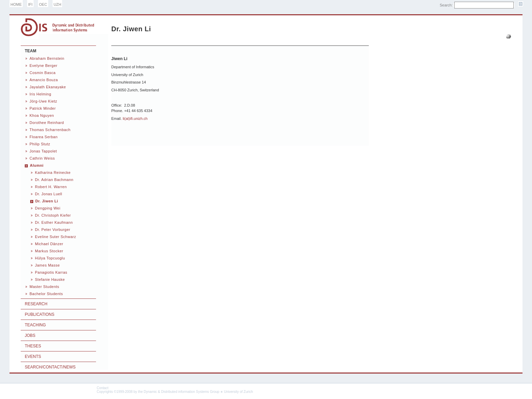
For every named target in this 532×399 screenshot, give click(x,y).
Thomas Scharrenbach (50, 130)
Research (36, 304)
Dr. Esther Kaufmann (54, 222)
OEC (43, 4)
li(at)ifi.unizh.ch (135, 119)
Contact (102, 388)
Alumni (37, 165)
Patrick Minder (43, 108)
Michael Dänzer (49, 244)
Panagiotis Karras (51, 272)
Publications (40, 314)
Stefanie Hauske (50, 279)
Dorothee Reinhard (47, 123)
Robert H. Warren (51, 187)
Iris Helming (40, 94)
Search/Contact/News (50, 367)
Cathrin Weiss (42, 158)
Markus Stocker (49, 251)
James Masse (47, 265)
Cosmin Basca (43, 73)
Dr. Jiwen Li (47, 201)
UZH (58, 4)
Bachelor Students (46, 294)
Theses (33, 346)
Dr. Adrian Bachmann (54, 180)
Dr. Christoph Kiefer (53, 215)
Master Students (44, 287)
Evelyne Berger (43, 66)
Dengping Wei (48, 208)
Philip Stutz (40, 144)
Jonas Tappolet (43, 151)
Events (33, 357)
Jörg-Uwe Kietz (43, 101)
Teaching (35, 325)
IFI (30, 4)
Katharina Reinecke (53, 173)
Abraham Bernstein (47, 58)
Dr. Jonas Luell (49, 194)
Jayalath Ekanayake (48, 87)
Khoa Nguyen (42, 115)
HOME (16, 4)
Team (31, 51)
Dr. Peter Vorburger (53, 230)
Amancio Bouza (44, 80)
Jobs (30, 335)
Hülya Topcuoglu (50, 258)
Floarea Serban (44, 137)
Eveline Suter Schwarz (55, 237)
